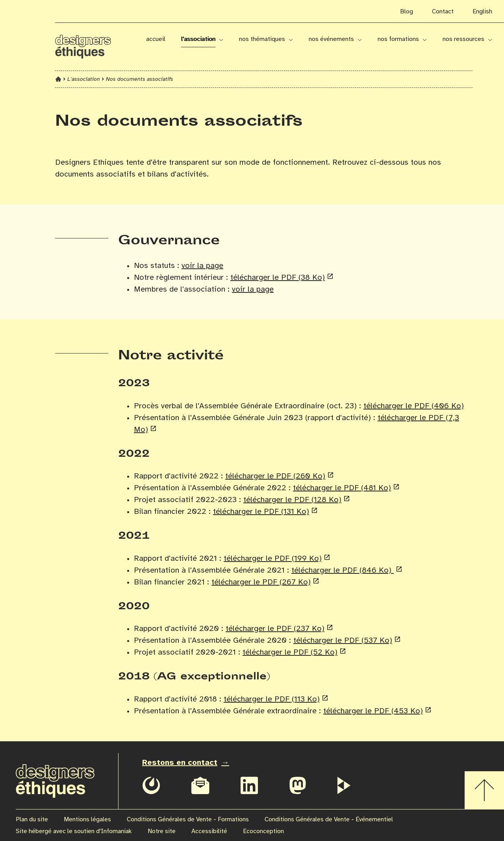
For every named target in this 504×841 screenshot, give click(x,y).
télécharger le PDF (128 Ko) (292, 500)
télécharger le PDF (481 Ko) (342, 488)
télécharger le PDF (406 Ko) (414, 406)
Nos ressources (463, 39)
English (482, 12)
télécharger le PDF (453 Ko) (373, 711)
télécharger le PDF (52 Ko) (290, 652)
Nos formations (398, 39)
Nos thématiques (262, 39)
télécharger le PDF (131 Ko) (261, 512)
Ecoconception (263, 831)
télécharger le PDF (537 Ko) (343, 641)
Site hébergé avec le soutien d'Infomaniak (74, 831)
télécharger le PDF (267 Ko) (261, 582)
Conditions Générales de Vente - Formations (188, 820)
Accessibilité (209, 831)
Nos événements (331, 39)
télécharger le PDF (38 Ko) (278, 278)
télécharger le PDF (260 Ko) (275, 476)
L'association (198, 39)
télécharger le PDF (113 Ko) (272, 699)
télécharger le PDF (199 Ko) (273, 559)
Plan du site (32, 820)
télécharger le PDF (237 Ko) (275, 629)
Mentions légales (87, 820)
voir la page (202, 266)
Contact (443, 12)
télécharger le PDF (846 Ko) (343, 570)
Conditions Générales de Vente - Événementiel (329, 820)
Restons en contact (180, 763)
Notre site (162, 831)
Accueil (156, 39)
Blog (407, 12)
